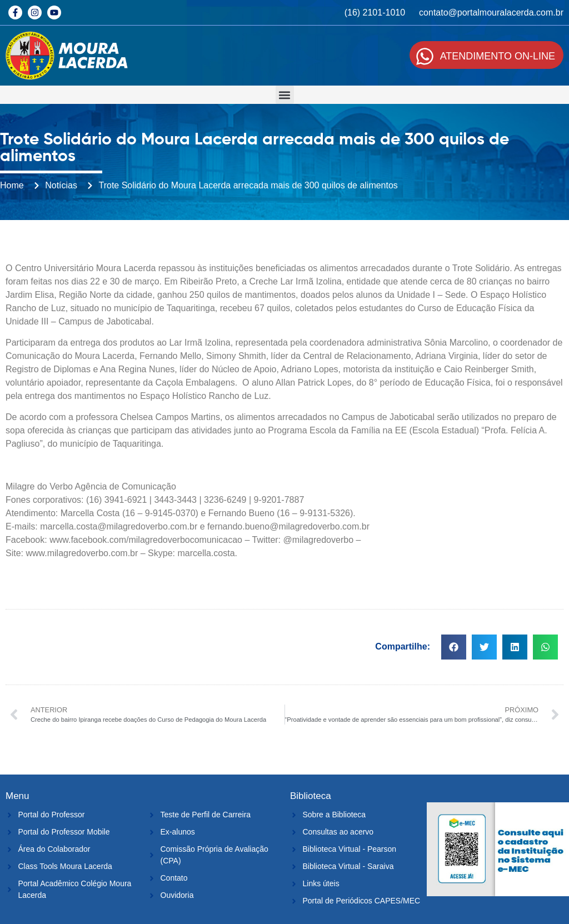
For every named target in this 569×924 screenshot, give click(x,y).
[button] (285, 95)
